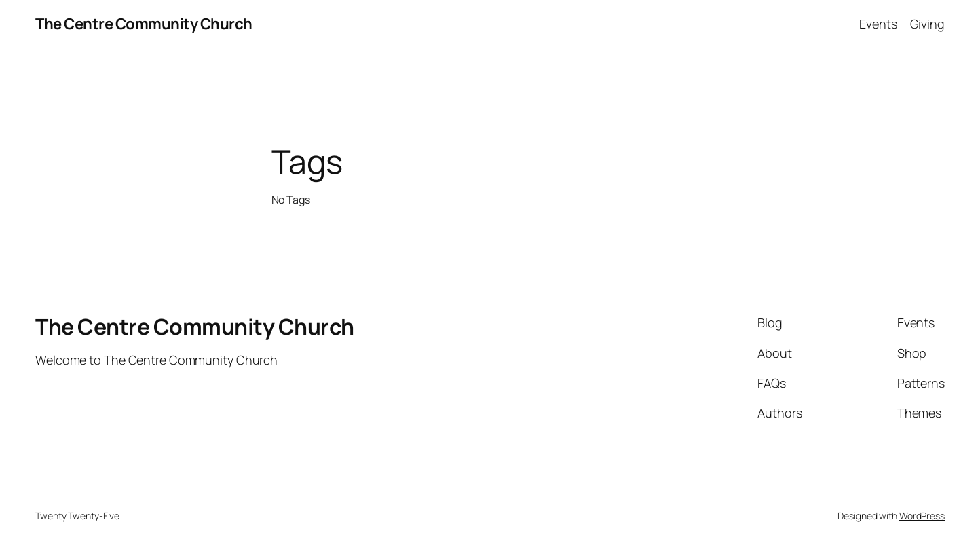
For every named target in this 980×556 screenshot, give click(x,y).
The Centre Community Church (144, 24)
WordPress (922, 516)
